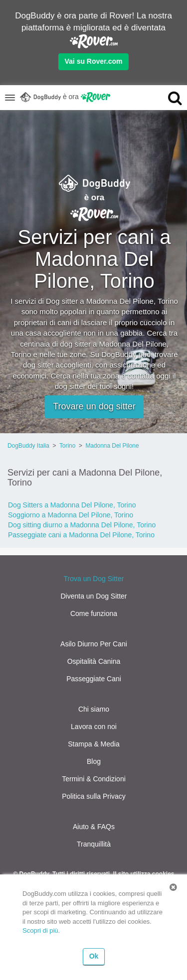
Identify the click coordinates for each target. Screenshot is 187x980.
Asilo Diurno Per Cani (94, 644)
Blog (94, 761)
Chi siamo (94, 709)
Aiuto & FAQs (94, 827)
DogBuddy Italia (28, 446)
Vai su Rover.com (94, 61)
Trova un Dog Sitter (94, 579)
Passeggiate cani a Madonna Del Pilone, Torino (81, 535)
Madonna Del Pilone (112, 446)
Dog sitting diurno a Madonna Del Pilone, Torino (82, 525)
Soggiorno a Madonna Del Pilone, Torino (71, 515)
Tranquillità (94, 844)
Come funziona (94, 613)
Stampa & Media (94, 744)
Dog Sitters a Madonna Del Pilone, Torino (72, 505)
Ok (94, 956)
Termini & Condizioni (94, 779)
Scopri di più (40, 930)
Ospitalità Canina (94, 661)
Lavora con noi (94, 727)
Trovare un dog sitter (94, 406)
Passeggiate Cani (94, 679)
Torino (67, 446)
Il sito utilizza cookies (144, 874)
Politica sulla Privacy (94, 796)
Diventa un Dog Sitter (93, 596)
